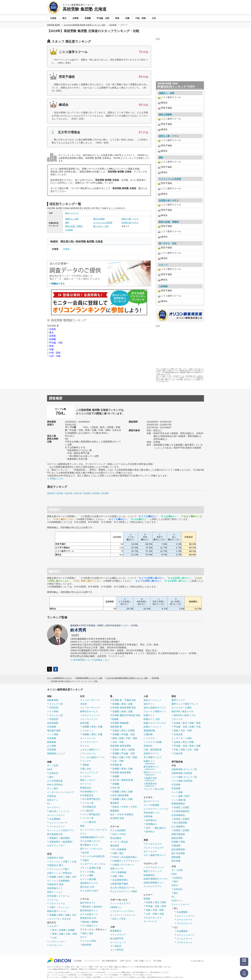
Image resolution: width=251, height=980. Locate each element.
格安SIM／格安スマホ (182, 711)
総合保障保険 (178, 849)
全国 (162, 914)
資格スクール (117, 868)
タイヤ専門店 (117, 950)
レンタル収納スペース (93, 757)
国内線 (86, 922)
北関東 (53, 336)
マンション (55, 862)
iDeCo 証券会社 (55, 785)
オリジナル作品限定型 (93, 856)
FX (49, 804)
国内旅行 (87, 907)
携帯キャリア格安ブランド (185, 704)
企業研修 (148, 816)
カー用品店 (116, 946)
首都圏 (53, 339)
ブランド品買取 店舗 (90, 868)
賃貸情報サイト (55, 888)
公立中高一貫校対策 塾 (122, 780)
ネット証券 (53, 765)
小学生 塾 (115, 788)
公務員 (116, 865)
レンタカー (86, 776)
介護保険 (176, 846)
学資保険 (52, 750)
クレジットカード (56, 815)
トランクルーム (88, 753)
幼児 (115, 834)
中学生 (125, 807)
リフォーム (53, 900)
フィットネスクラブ (120, 903)
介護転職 (148, 734)
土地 (74, 862)
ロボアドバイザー (56, 846)
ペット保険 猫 (178, 800)
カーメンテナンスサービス (93, 830)
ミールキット (87, 731)
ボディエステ (150, 851)
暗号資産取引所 (55, 834)
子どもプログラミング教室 (124, 891)
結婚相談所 (149, 875)
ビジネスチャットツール (156, 809)
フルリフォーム (57, 903)
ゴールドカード (57, 826)
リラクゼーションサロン (122, 911)
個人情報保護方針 (110, 961)
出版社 (86, 860)
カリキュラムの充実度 (103, 223)
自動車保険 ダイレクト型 (184, 769)
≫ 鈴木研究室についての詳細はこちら (90, 660)
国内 (85, 933)
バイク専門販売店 (91, 814)
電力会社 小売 (87, 887)
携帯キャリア (178, 700)
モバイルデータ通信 (182, 708)
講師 (67, 223)
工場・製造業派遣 (153, 750)
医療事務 (122, 849)
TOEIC (116, 857)
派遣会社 (148, 746)
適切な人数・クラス (130, 219)
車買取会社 (86, 788)
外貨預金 (52, 796)
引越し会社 (86, 769)
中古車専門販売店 (91, 799)
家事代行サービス (89, 711)
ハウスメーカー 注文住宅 (59, 919)
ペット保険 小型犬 (181, 796)
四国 (176, 731)
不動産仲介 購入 (55, 865)
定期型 (186, 807)
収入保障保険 (180, 823)
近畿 (51, 349)
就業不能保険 (178, 834)
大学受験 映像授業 (119, 723)
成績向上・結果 (72, 219)
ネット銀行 (53, 788)
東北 (51, 332)
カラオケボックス (153, 918)
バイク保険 (53, 711)
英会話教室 (116, 838)
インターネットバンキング (61, 792)
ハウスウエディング (154, 867)
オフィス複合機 (88, 879)
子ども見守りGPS (89, 891)
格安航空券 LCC (88, 918)
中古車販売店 (87, 795)
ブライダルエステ (153, 844)
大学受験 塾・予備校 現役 (123, 700)
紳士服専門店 (117, 938)
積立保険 (176, 861)
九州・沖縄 (55, 356)
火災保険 (52, 727)
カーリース (86, 784)
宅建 (115, 853)
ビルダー (54, 926)
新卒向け (150, 832)
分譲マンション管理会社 (59, 873)
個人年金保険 (178, 853)
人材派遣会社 (150, 785)
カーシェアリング (89, 772)
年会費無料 (55, 819)
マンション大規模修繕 (58, 881)
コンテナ (87, 761)
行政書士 (117, 861)
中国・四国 (55, 353)
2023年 (60, 493)
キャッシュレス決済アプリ (61, 830)
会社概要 (78, 961)
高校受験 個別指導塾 (121, 746)
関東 (164, 902)
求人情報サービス (153, 757)
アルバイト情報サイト (155, 711)
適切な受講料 (99, 219)
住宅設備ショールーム (58, 896)
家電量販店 (116, 931)
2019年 (96, 493)
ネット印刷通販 (151, 805)
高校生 (116, 807)
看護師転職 (149, 731)
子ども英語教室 (118, 830)
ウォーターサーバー (90, 700)
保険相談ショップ (56, 753)
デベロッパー (56, 945)
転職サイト (149, 715)
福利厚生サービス (89, 883)
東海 (51, 346)
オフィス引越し (88, 872)
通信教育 (115, 803)
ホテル (83, 937)
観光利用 (87, 945)
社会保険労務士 (129, 857)
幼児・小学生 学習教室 (122, 814)
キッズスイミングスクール (123, 915)
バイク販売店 (87, 811)
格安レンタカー (88, 780)
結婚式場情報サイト (154, 883)
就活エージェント (153, 700)
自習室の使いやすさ (130, 223)
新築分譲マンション (57, 911)
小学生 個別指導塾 (119, 795)
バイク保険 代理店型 (182, 781)
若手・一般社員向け (156, 828)
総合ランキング (72, 213)
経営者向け (151, 820)
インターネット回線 (182, 738)
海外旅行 (98, 907)
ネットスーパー (88, 738)
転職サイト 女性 (152, 719)
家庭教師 (115, 811)
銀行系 (53, 811)
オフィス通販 (87, 875)
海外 (91, 933)
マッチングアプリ (153, 886)
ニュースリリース (92, 961)
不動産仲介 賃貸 (55, 884)
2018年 (105, 493)
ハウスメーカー (57, 942)
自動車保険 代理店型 (182, 773)
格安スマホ (190, 715)
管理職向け (151, 824)
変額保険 (176, 857)
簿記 (121, 853)
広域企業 (178, 734)
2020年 (87, 493)
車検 (82, 826)
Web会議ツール (152, 813)
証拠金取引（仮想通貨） (62, 842)
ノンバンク (64, 811)
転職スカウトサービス (155, 723)
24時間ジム (116, 907)
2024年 (51, 493)
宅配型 (86, 765)
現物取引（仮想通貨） (61, 838)
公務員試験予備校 (119, 884)
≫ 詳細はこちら (55, 478)
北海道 (66, 249)
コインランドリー (89, 719)
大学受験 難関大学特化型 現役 (125, 715)
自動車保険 (53, 700)
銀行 (52, 777)
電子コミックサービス (91, 849)
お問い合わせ (125, 961)
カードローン (54, 807)
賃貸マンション (55, 892)
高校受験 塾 (116, 727)
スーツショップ (118, 942)
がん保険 (52, 746)
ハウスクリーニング (90, 715)
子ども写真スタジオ (90, 841)
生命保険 (52, 738)
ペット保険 (53, 734)
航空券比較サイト (89, 910)
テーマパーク (150, 921)
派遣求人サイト (151, 753)
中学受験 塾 (116, 765)
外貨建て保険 (178, 842)
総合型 (86, 853)
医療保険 (52, 742)
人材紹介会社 (150, 779)
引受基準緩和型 (182, 811)
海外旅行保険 (54, 731)
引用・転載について (142, 961)
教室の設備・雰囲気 (74, 226)
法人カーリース (151, 801)
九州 (74, 877)
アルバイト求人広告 (154, 789)
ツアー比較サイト (89, 926)
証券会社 (54, 773)
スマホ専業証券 (55, 781)
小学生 (134, 807)
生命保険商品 (178, 815)
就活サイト (149, 704)
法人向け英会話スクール (122, 888)
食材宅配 (85, 723)
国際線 (95, 922)
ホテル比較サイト (89, 914)
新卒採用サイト (151, 768)
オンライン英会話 (119, 842)
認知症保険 (177, 838)
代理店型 (54, 708)
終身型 (177, 807)
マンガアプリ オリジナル (93, 864)
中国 (198, 727)
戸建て (66, 862)
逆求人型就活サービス (155, 708)
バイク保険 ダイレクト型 (184, 777)
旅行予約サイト (88, 903)
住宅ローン (53, 800)
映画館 (147, 899)
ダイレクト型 (56, 704)
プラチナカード (184, 923)
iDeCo (175, 885)
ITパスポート (128, 865)
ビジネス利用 (89, 941)
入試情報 (69, 230)
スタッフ (163, 265)
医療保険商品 (178, 804)
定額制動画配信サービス (92, 837)
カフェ (83, 834)
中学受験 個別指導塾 (121, 772)
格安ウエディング (153, 871)
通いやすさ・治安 (101, 226)
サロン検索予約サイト (155, 855)
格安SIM (178, 715)
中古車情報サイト (89, 792)
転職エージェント (153, 727)
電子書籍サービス (89, 845)
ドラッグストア (118, 935)
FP (114, 849)
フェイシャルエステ (154, 848)
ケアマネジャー (131, 861)
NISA (50, 769)
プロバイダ (177, 719)
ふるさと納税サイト (90, 750)
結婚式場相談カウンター (156, 879)
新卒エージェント (153, 773)
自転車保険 (53, 723)
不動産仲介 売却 (55, 858)
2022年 (69, 493)
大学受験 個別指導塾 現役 (123, 708)
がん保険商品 (178, 826)
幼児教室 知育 (117, 818)
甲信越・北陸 (56, 343)
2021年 (78, 493)
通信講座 (115, 846)
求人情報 (157, 961)
